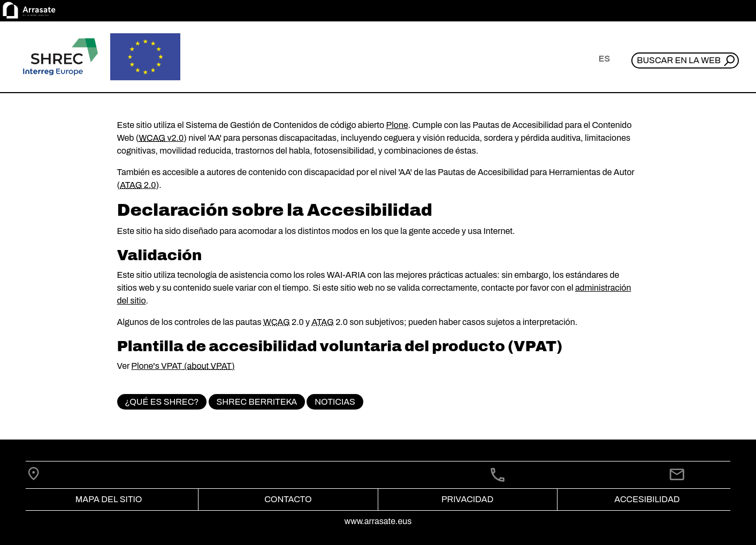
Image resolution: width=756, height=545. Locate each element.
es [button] (604, 59)
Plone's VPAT (158, 366)
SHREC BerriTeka (257, 402)
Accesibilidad (647, 499)
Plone (397, 125)
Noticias (335, 402)
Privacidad (467, 499)
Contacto (288, 499)
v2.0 (161, 138)
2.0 (138, 185)
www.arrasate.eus (378, 521)
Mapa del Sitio (109, 499)
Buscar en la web (679, 60)
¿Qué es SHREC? (162, 402)
